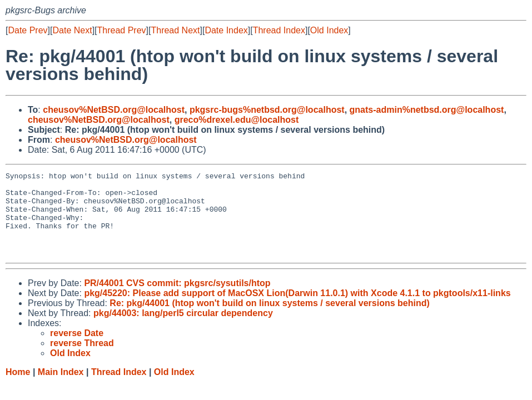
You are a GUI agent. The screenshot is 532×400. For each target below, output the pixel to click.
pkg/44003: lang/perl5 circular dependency (183, 330)
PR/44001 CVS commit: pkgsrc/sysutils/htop (177, 300)
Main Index (61, 389)
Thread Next (175, 30)
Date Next (72, 30)
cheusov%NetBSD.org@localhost (114, 110)
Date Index (226, 30)
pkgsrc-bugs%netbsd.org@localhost (267, 110)
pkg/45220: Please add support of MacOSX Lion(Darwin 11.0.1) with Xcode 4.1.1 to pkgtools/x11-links (297, 310)
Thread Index (279, 30)
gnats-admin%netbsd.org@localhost (427, 110)
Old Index (329, 30)
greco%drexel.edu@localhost (237, 120)
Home (18, 389)
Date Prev (28, 30)
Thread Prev (122, 30)
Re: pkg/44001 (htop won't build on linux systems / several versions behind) (270, 320)
